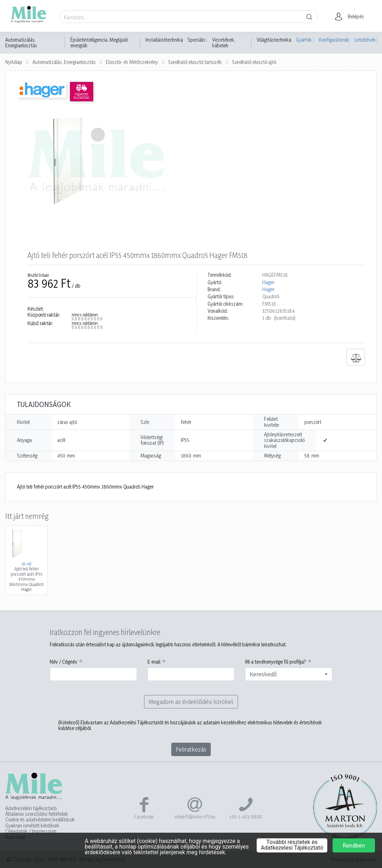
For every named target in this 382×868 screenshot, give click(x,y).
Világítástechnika (274, 40)
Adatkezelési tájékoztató (31, 808)
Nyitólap (14, 62)
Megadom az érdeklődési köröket (191, 702)
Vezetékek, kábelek (224, 43)
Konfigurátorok (334, 40)
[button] (351, 17)
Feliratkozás (191, 749)
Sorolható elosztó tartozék (195, 62)
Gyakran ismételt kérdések (32, 826)
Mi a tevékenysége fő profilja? (276, 662)
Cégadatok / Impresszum (31, 831)
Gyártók (304, 40)
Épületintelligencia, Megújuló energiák (99, 43)
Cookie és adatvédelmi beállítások (40, 820)
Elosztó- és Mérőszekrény (132, 62)
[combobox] (289, 674)
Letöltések (365, 40)
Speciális (196, 40)
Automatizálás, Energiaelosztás (21, 43)
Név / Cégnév (64, 662)
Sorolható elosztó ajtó (254, 62)
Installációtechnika (164, 40)
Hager (268, 282)
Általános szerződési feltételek (37, 814)
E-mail (154, 662)
